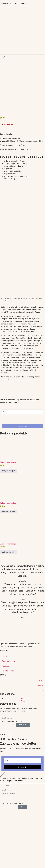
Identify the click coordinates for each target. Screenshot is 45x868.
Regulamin (6, 666)
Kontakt (40, 690)
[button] (22, 54)
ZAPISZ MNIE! (23, 426)
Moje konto (6, 656)
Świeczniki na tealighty (26, 299)
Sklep (15, 299)
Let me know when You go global (14, 804)
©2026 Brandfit (6, 735)
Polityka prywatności (10, 671)
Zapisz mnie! (23, 767)
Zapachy (40, 685)
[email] (22, 412)
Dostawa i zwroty (9, 661)
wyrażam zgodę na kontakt (12, 721)
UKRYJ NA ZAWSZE (16, 739)
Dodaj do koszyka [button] (8, 471)
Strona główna (6, 299)
